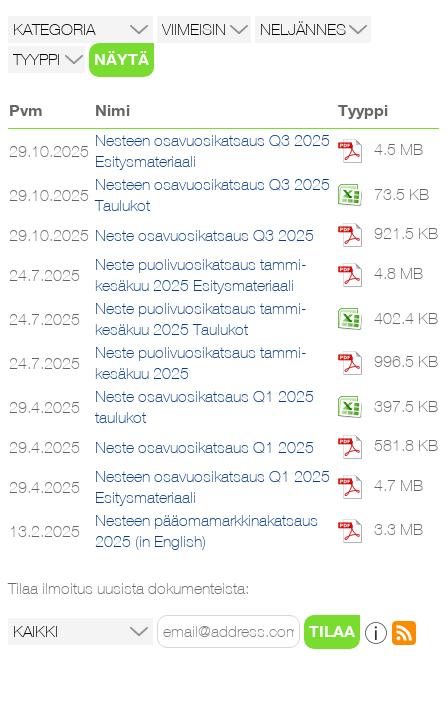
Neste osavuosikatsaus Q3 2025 (204, 235)
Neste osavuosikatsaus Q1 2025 (204, 447)
